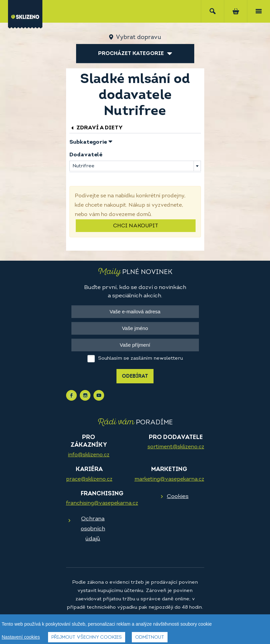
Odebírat (135, 376)
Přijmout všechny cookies (87, 637)
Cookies (178, 496)
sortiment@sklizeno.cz (176, 447)
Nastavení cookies (21, 637)
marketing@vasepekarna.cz (169, 479)
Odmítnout (150, 637)
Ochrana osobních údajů (93, 529)
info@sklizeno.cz (89, 455)
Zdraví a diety (96, 128)
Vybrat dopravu (138, 37)
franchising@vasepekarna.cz (102, 503)
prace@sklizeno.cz (89, 479)
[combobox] (135, 166)
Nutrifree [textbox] (83, 166)
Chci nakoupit (136, 226)
